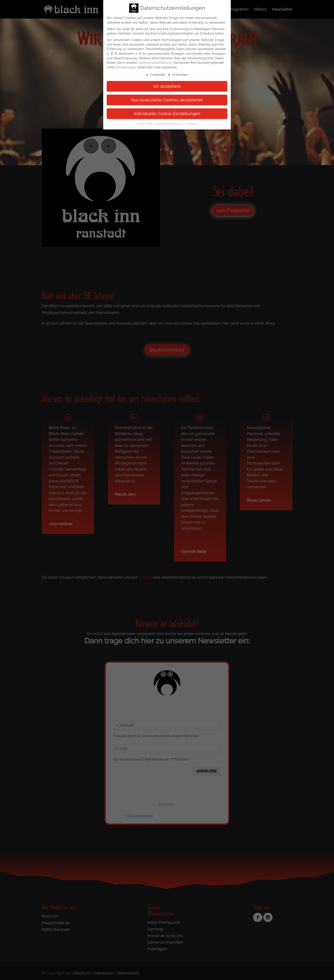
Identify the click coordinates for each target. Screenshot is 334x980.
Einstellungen (126, 67)
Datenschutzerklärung (155, 62)
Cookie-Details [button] (145, 124)
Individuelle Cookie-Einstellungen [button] (167, 113)
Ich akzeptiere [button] (167, 86)
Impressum (192, 124)
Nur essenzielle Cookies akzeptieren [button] (167, 100)
